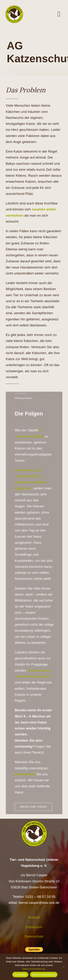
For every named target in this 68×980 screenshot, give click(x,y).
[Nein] (63, 967)
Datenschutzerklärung (34, 969)
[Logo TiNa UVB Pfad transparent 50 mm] (14, 7)
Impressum (34, 927)
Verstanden (20, 975)
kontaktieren (25, 776)
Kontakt (34, 917)
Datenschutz (34, 936)
